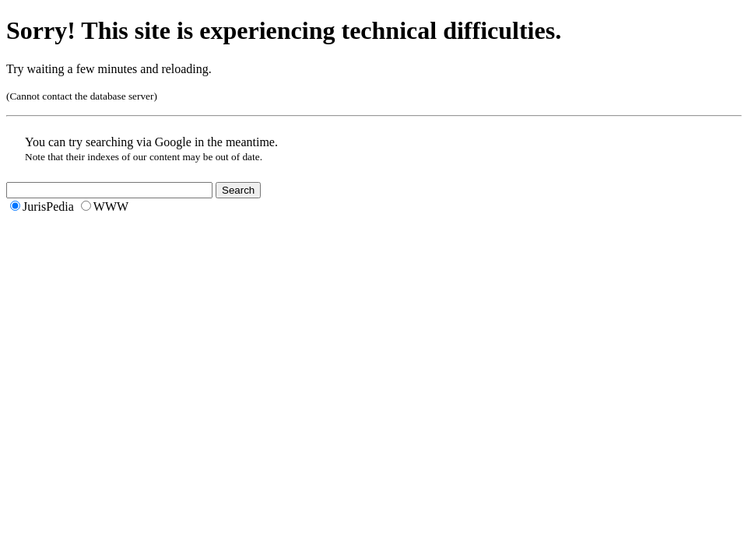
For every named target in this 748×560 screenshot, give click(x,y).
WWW (111, 206)
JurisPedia (48, 206)
